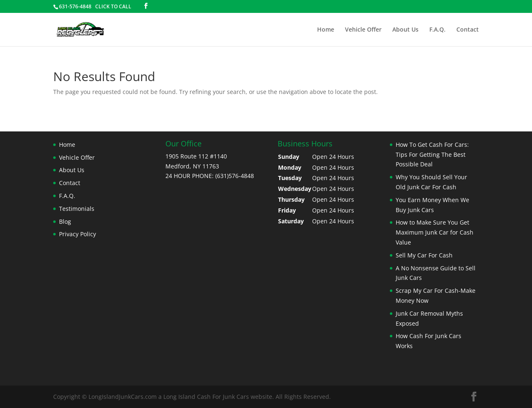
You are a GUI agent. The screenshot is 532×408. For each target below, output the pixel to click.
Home (326, 30)
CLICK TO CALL (113, 6)
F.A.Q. (437, 30)
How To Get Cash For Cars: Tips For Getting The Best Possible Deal (432, 155)
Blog (65, 221)
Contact (468, 30)
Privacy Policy (78, 234)
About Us (405, 30)
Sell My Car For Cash (424, 255)
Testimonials (77, 209)
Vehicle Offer (363, 30)
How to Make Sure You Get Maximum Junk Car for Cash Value (435, 232)
